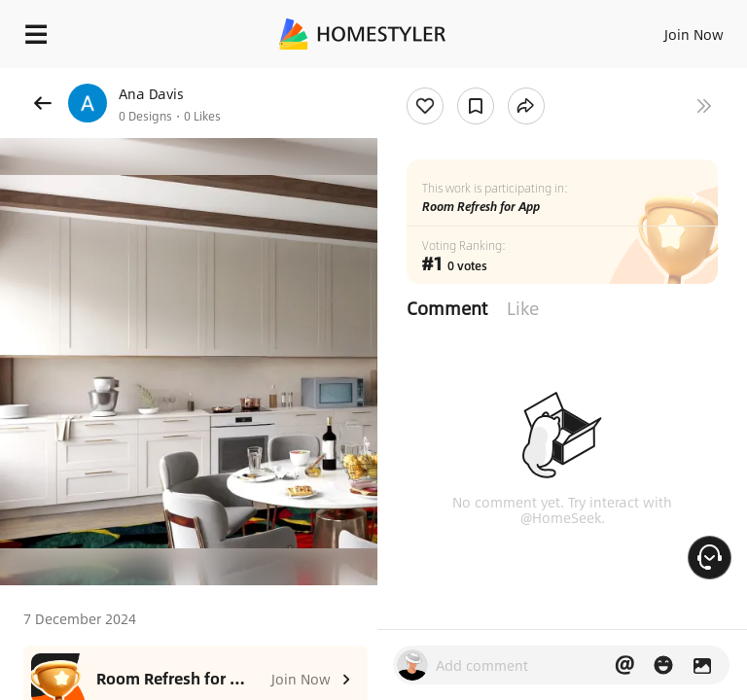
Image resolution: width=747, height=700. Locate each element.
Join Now (694, 34)
